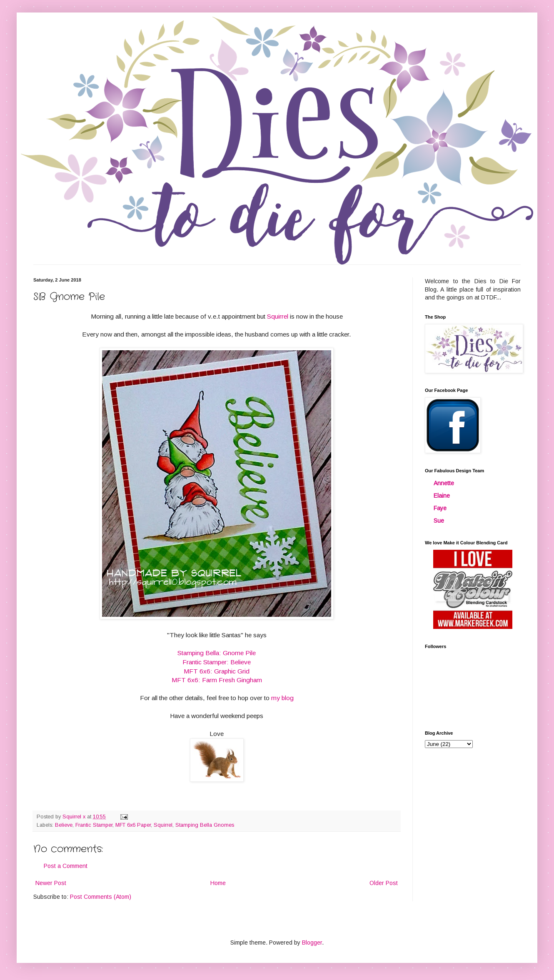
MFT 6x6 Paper (133, 825)
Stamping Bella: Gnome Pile (217, 653)
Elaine (442, 496)
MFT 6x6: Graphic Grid (217, 671)
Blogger (312, 943)
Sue (439, 521)
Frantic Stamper (94, 825)
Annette (444, 483)
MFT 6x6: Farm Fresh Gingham (217, 680)
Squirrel (278, 316)
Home (218, 883)
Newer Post (51, 883)
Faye (440, 508)
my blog (282, 698)
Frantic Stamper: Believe (217, 662)
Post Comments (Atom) (101, 897)
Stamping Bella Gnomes (205, 825)
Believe (64, 825)
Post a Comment (66, 866)
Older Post (384, 883)
